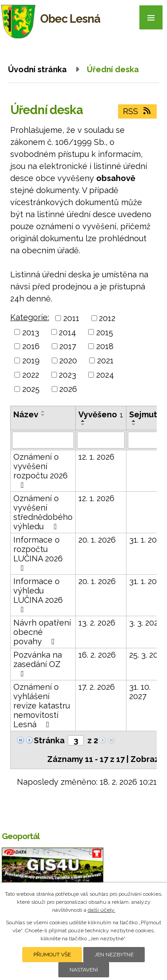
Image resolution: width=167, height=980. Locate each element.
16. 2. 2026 (97, 655)
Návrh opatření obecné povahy (42, 632)
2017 (68, 346)
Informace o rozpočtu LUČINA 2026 (38, 554)
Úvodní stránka (37, 69)
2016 (31, 346)
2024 (105, 375)
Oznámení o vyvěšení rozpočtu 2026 (41, 471)
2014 (67, 332)
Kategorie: (30, 317)
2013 (31, 332)
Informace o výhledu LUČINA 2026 (38, 595)
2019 (31, 360)
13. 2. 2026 (97, 623)
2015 (105, 332)
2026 (68, 389)
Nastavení (84, 970)
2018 (105, 346)
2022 (31, 375)
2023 (67, 375)
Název (26, 414)
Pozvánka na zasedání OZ (38, 664)
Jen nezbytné (114, 955)
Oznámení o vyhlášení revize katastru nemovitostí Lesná (42, 706)
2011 (71, 318)
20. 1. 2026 (97, 540)
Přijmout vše (52, 955)
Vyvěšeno (101, 414)
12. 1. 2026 (96, 457)
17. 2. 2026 (97, 687)
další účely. (102, 910)
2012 (107, 318)
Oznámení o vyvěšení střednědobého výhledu (43, 512)
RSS (138, 111)
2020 (68, 360)
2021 (105, 360)
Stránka (49, 740)
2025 (31, 389)
